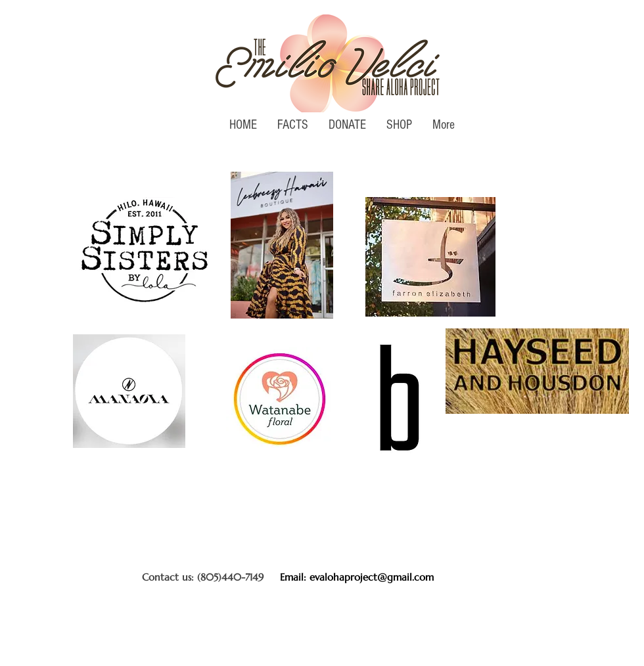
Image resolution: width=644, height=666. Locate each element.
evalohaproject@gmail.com (372, 577)
